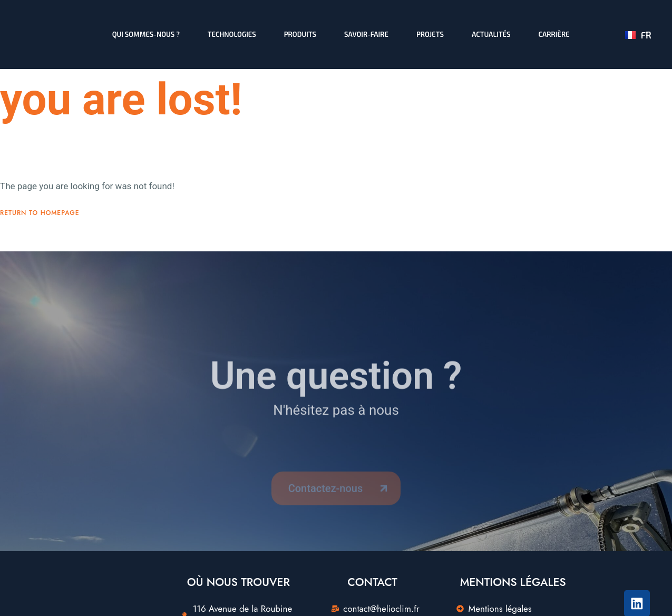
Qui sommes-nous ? (145, 34)
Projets (430, 34)
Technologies (231, 34)
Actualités (491, 34)
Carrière (554, 34)
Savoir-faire (366, 34)
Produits (300, 34)
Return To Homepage (40, 227)
